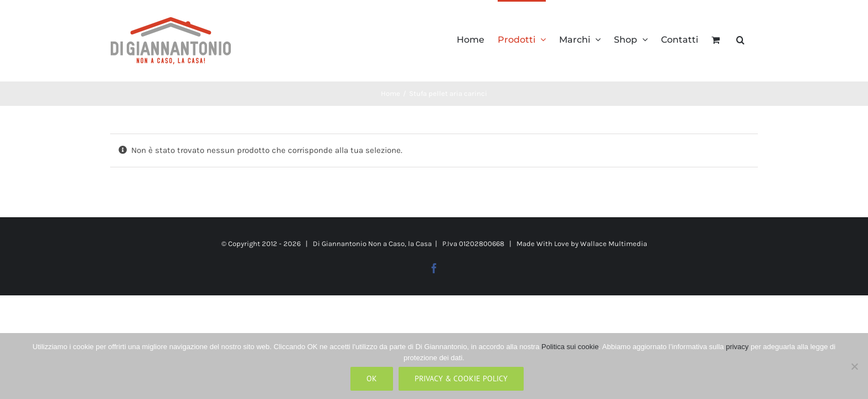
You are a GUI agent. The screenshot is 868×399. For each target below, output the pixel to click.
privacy (737, 347)
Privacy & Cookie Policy (461, 378)
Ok (372, 378)
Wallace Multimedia (614, 244)
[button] (754, 39)
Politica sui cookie (570, 347)
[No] (854, 366)
